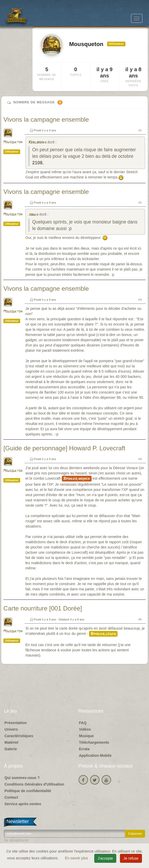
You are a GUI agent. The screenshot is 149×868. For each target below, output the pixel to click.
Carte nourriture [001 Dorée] (43, 608)
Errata (84, 749)
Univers (11, 729)
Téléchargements (94, 742)
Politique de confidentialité (28, 791)
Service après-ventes (23, 804)
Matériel (11, 742)
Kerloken (36, 142)
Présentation (16, 723)
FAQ (83, 723)
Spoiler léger (103, 634)
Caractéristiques (19, 736)
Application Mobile (95, 755)
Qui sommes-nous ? (22, 778)
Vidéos (85, 729)
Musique (87, 736)
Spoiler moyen (77, 479)
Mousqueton (13, 142)
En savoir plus (77, 858)
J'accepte (105, 858)
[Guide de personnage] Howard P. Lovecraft (64, 448)
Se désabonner (16, 840)
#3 (140, 300)
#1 (140, 130)
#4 (140, 459)
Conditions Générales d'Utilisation (34, 784)
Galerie (11, 749)
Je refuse (131, 858)
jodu (32, 215)
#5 (140, 619)
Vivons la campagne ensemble (46, 119)
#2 (140, 203)
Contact (11, 797)
